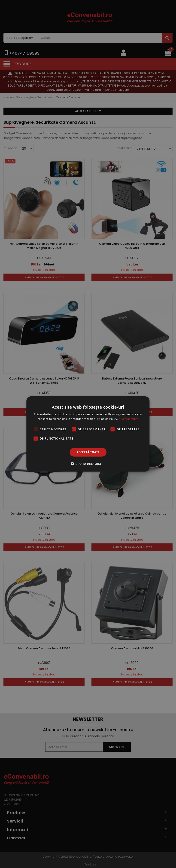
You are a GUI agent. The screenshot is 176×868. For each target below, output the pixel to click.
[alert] (88, 434)
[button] (88, 464)
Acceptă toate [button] (88, 452)
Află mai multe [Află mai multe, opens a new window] (129, 419)
